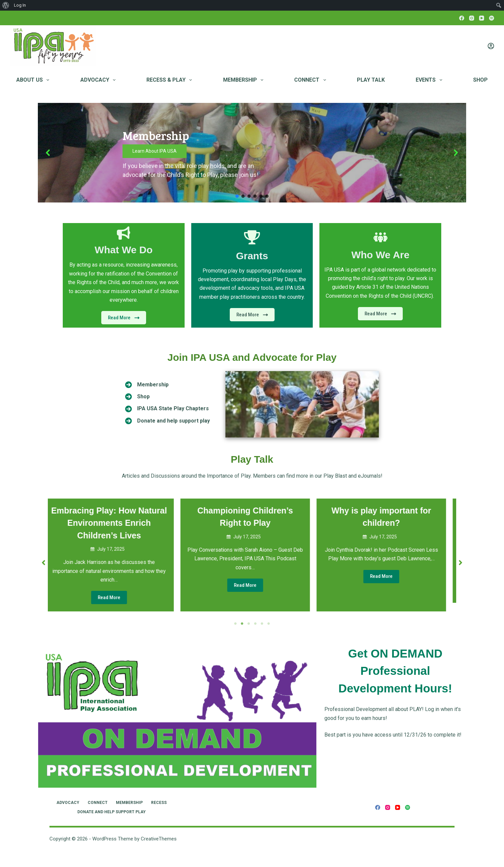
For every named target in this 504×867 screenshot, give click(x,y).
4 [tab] (255, 624)
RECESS (159, 803)
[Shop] (137, 397)
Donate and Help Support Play (112, 812)
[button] (48, 153)
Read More (116, 597)
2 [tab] (242, 624)
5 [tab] (262, 624)
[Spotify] (492, 18)
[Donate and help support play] (168, 421)
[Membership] (147, 385)
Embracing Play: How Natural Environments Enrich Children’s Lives (116, 523)
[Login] (491, 46)
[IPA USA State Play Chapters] (167, 409)
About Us (34, 80)
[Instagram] (472, 18)
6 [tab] (269, 624)
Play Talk (371, 80)
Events (430, 80)
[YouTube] (482, 18)
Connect (311, 80)
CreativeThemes (159, 839)
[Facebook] (462, 18)
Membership (245, 80)
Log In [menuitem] (20, 5)
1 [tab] (235, 624)
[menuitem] (6, 5)
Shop (480, 80)
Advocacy (99, 80)
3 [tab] (249, 624)
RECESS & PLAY (170, 80)
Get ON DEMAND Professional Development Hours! (395, 671)
